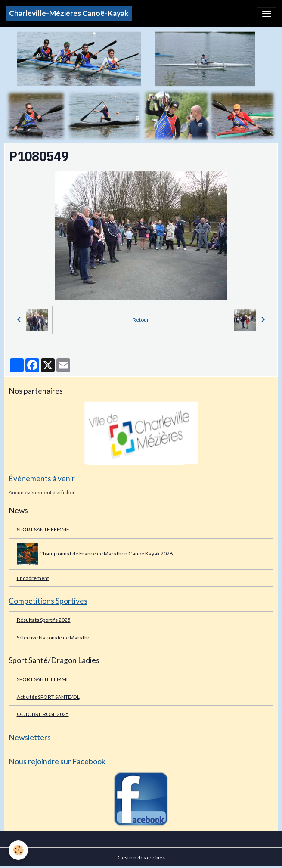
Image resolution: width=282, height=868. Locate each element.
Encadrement (33, 578)
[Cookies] (18, 850)
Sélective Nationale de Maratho (54, 637)
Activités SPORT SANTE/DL (48, 697)
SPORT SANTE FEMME (43, 529)
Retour (141, 320)
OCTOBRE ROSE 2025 (43, 714)
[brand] (69, 14)
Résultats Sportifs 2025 (44, 620)
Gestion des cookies (141, 857)
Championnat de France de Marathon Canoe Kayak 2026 (95, 554)
